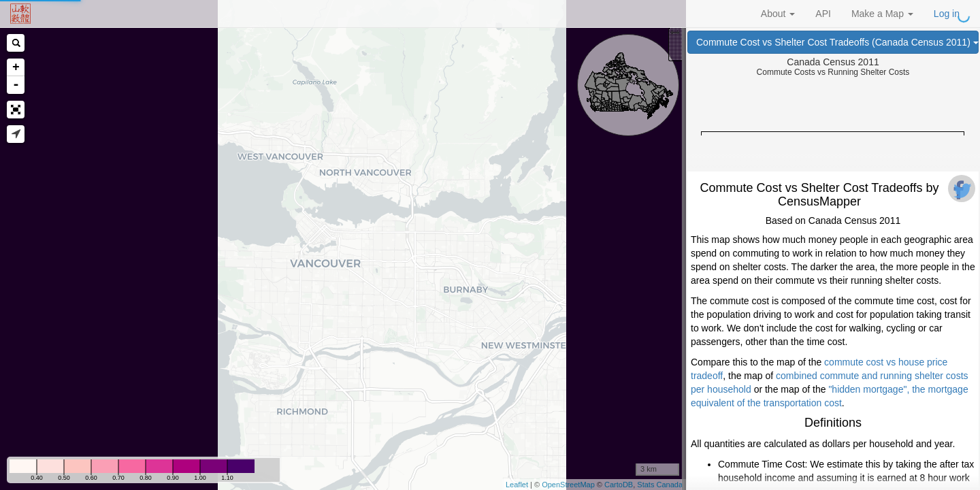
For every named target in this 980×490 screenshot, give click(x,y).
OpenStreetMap (568, 485)
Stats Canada (660, 485)
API (823, 14)
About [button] (778, 14)
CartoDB (619, 485)
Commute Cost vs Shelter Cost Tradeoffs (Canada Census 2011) (837, 42)
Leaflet (517, 485)
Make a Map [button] (882, 14)
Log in (947, 14)
